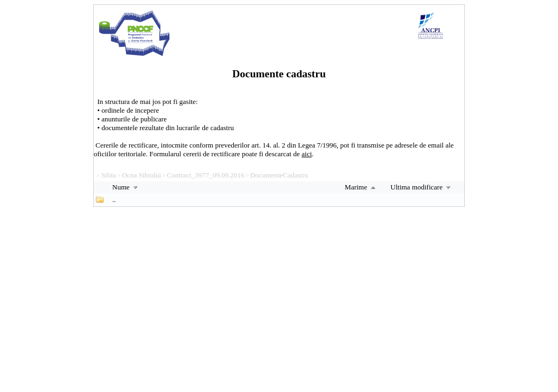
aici (307, 154)
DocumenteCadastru (279, 175)
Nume (126, 187)
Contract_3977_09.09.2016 (205, 175)
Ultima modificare (422, 187)
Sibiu (109, 175)
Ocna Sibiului (142, 175)
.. (114, 200)
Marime (361, 187)
